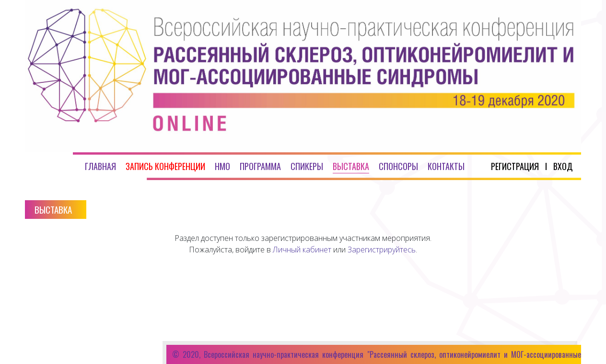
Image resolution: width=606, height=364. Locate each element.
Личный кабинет (302, 250)
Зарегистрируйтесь (382, 250)
